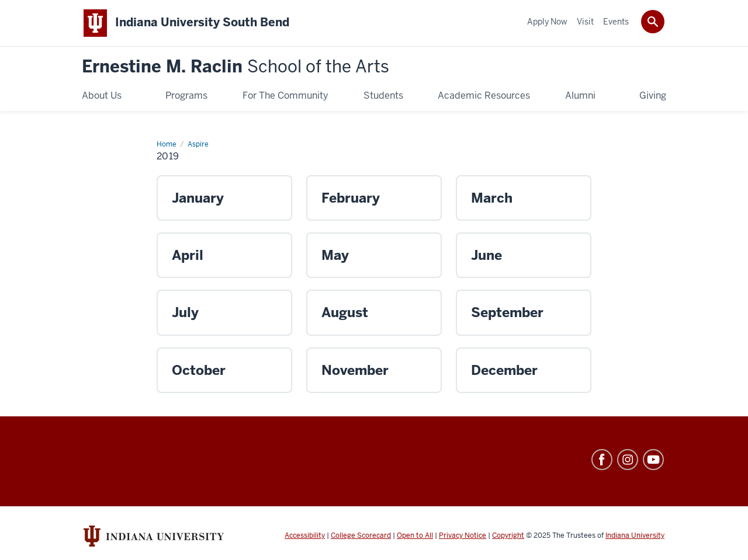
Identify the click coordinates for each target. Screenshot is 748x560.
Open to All (415, 535)
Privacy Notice (463, 535)
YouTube (653, 460)
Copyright (508, 535)
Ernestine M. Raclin (236, 67)
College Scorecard (361, 535)
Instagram (628, 460)
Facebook (602, 460)
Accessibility (305, 535)
